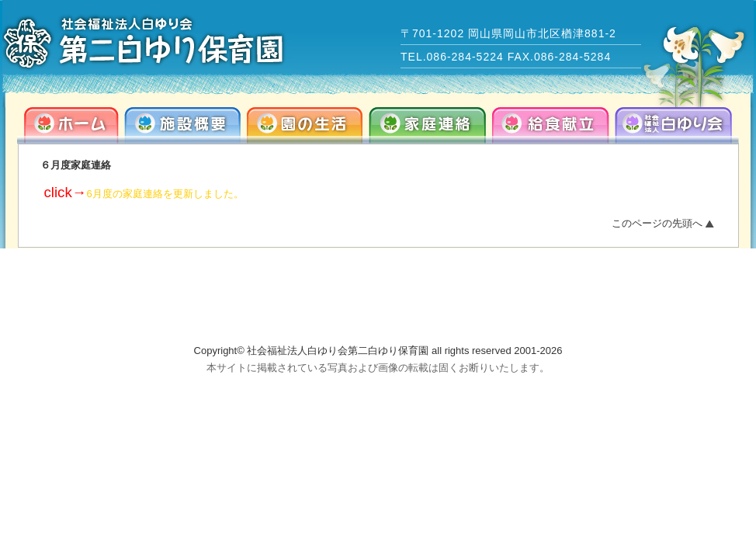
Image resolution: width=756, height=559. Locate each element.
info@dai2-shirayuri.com (609, 313)
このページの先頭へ (657, 223)
